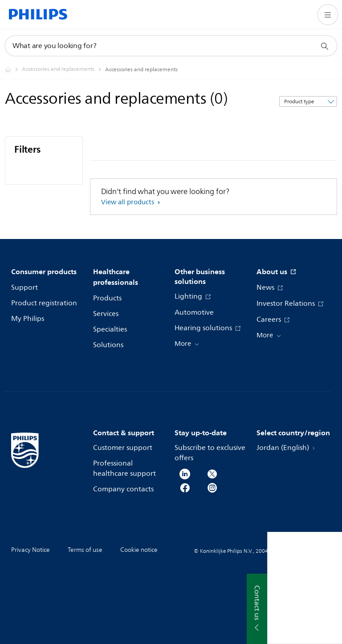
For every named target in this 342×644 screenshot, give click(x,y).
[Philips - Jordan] (13, 69)
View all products (128, 202)
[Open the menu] (328, 15)
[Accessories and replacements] (63, 69)
